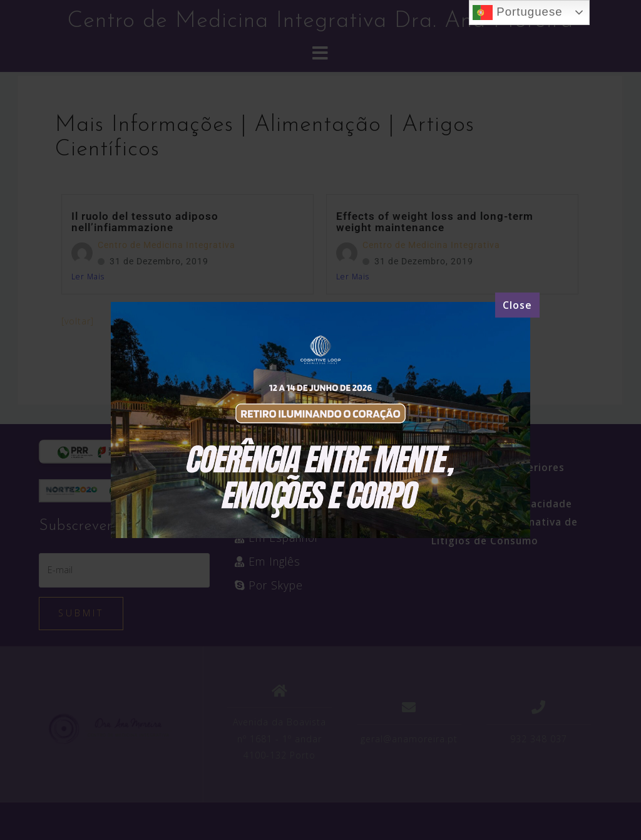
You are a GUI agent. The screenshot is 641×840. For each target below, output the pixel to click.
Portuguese (518, 13)
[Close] (517, 305)
